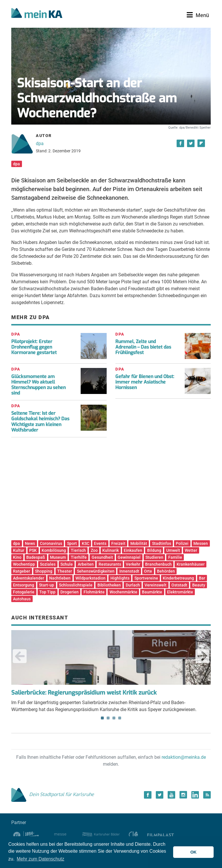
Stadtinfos (162, 543)
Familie (175, 557)
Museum (58, 557)
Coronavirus (51, 543)
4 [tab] (120, 718)
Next (202, 656)
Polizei (182, 543)
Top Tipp (47, 592)
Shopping (44, 571)
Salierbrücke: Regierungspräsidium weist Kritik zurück (84, 693)
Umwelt (173, 550)
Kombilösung (54, 550)
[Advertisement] (111, 491)
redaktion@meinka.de (184, 757)
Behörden (166, 571)
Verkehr (133, 564)
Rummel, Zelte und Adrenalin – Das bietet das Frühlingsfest (143, 347)
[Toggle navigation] (198, 15)
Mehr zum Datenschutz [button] (41, 859)
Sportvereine (146, 578)
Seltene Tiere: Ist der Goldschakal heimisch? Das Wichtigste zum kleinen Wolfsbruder (40, 422)
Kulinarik (111, 550)
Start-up (47, 585)
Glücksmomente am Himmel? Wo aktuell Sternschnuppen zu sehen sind (38, 385)
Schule (67, 564)
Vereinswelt (156, 585)
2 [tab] (108, 718)
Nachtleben (60, 578)
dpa (40, 144)
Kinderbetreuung (178, 578)
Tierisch (78, 550)
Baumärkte (152, 592)
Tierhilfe (79, 557)
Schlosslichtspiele (76, 585)
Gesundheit (102, 557)
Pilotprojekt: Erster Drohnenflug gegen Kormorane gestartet (34, 347)
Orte (148, 571)
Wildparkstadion (90, 578)
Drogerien (70, 592)
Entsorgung (24, 585)
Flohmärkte (94, 592)
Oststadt (179, 585)
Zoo (94, 550)
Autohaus (22, 599)
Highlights (120, 578)
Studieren (154, 557)
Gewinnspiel (129, 557)
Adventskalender (29, 578)
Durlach (133, 585)
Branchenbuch (158, 564)
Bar (202, 578)
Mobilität (139, 543)
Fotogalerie (24, 592)
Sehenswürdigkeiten (96, 571)
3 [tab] (114, 718)
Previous (20, 656)
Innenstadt (129, 571)
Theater (65, 571)
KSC (86, 543)
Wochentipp (24, 564)
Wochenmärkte (123, 592)
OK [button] (193, 852)
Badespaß (36, 557)
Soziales (48, 564)
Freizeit (118, 543)
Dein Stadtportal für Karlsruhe (53, 794)
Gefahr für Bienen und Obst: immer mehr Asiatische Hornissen (145, 382)
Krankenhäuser (191, 564)
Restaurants (110, 564)
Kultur (19, 550)
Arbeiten (86, 564)
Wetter (191, 550)
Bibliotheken (109, 585)
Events (100, 543)
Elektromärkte (180, 592)
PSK (33, 550)
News (30, 543)
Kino (17, 557)
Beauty (199, 585)
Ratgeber (22, 571)
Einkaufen (133, 550)
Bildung (154, 550)
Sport (72, 543)
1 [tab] (102, 718)
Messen (201, 543)
